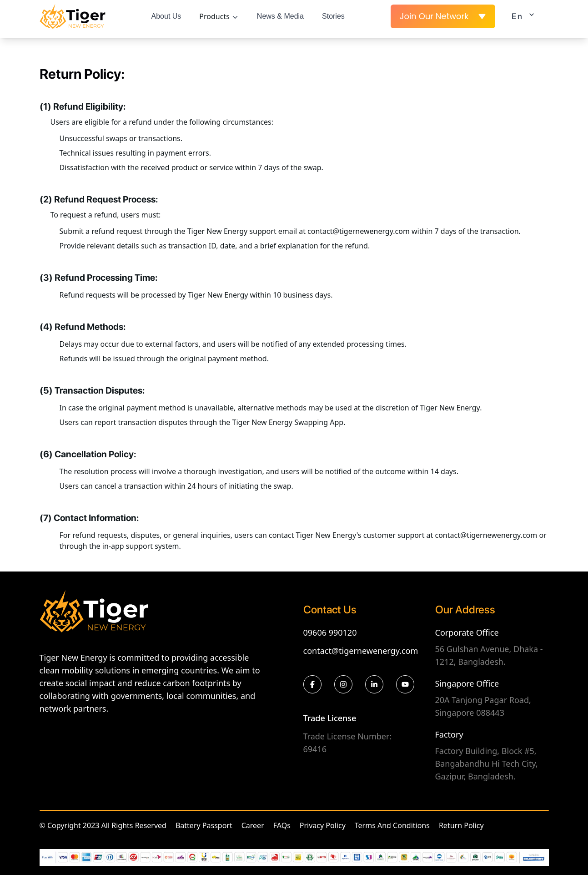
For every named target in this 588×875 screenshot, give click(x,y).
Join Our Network (443, 16)
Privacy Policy (323, 825)
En (526, 15)
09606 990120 (330, 632)
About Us (166, 16)
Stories (333, 16)
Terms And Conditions (392, 825)
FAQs (282, 825)
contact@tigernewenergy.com (361, 651)
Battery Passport (204, 825)
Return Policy (461, 825)
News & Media (280, 16)
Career (253, 825)
